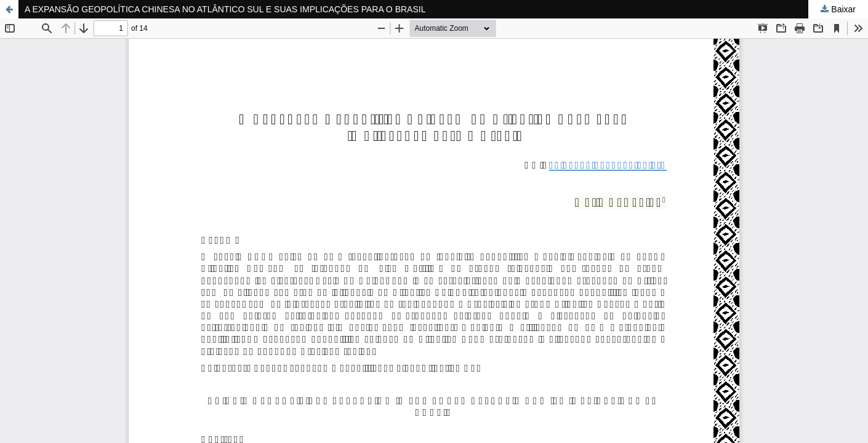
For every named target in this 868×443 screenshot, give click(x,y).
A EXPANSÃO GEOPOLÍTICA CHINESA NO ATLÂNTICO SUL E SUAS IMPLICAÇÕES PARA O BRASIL (225, 9)
